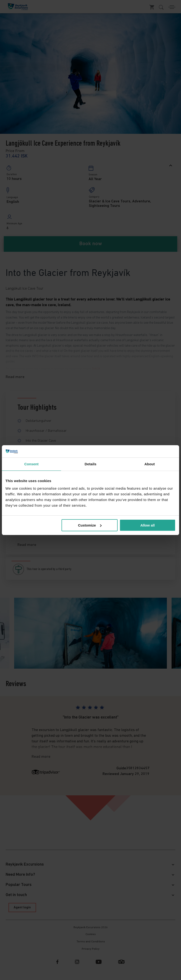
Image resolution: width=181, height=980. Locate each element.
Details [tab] (90, 464)
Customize (90, 525)
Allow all (147, 525)
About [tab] (150, 464)
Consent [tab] (31, 464)
